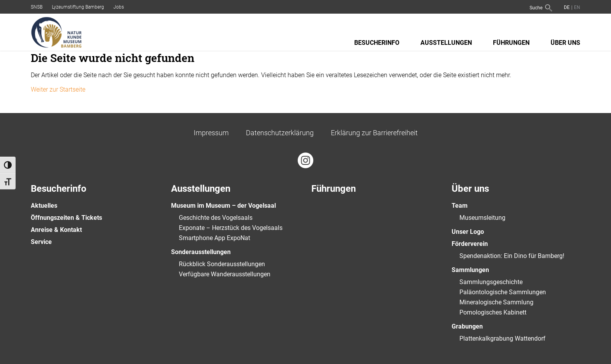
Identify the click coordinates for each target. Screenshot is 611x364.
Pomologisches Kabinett (493, 312)
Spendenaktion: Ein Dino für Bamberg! (512, 256)
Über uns (565, 43)
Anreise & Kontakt (56, 230)
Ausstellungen (446, 43)
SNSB (37, 7)
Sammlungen (470, 270)
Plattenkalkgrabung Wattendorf (502, 338)
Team (460, 206)
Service (41, 242)
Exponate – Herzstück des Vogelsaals (231, 228)
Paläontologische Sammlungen (503, 292)
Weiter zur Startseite (58, 89)
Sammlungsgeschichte (491, 282)
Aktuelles (44, 206)
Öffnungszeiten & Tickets (66, 218)
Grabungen (467, 326)
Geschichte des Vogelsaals (216, 218)
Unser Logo (468, 232)
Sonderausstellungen (201, 252)
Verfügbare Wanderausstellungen (225, 274)
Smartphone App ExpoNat (215, 238)
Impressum (211, 133)
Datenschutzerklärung (280, 133)
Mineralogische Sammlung (496, 302)
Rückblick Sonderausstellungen (222, 264)
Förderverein (470, 244)
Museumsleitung (482, 218)
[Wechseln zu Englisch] (576, 7)
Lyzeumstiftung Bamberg (78, 7)
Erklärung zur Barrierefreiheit (374, 133)
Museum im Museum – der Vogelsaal (223, 206)
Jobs (119, 7)
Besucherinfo (377, 43)
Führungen (511, 43)
